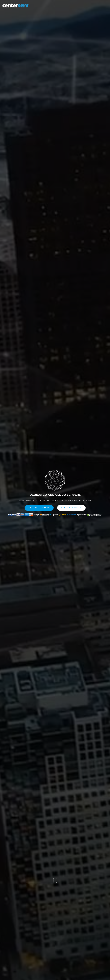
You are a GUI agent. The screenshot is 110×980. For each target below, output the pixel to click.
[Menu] (95, 6)
